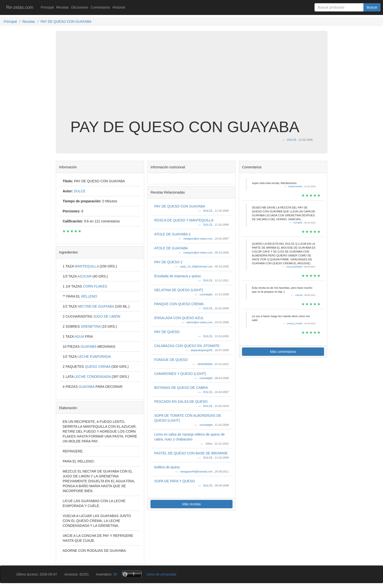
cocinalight (206, 294)
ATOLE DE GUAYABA (171, 248)
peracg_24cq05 (295, 323)
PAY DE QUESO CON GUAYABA (180, 206)
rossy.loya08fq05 (294, 267)
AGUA (80, 336)
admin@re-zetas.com (200, 322)
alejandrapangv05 (202, 350)
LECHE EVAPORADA (94, 357)
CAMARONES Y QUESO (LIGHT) (180, 374)
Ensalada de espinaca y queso (178, 276)
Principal (47, 7)
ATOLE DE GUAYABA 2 (172, 234)
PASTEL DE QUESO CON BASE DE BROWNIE (191, 453)
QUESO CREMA (98, 367)
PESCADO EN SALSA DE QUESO (181, 402)
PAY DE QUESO (167, 332)
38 (115, 574)
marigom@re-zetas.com (198, 239)
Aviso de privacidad (161, 574)
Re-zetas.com (20, 7)
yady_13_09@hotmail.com (197, 266)
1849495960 (205, 364)
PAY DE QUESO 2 (168, 262)
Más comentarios (283, 352)
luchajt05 (298, 223)
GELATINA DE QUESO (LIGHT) (179, 290)
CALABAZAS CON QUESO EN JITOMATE (187, 346)
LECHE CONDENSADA (93, 377)
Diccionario (80, 7)
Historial (119, 7)
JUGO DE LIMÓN (107, 316)
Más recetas (191, 504)
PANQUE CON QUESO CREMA (179, 304)
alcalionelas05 (296, 186)
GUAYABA (89, 346)
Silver (209, 444)
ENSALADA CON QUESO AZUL (179, 318)
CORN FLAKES (95, 286)
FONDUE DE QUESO (171, 360)
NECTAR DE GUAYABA (96, 306)
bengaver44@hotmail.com (197, 472)
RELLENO (89, 296)
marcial (299, 295)
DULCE (208, 211)
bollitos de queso (167, 467)
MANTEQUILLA (87, 266)
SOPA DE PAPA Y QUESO (174, 481)
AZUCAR (85, 276)
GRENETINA (91, 326)
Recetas (63, 7)
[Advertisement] (192, 79)
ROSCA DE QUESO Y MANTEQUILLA (184, 220)
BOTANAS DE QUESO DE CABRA (181, 388)
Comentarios (100, 7)
